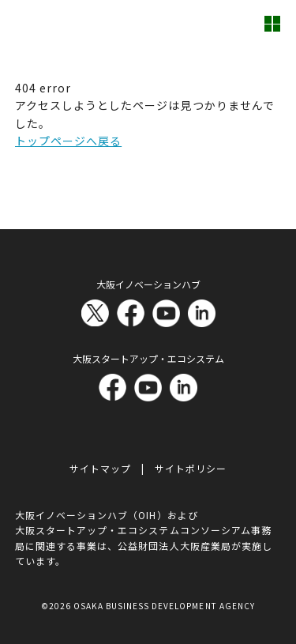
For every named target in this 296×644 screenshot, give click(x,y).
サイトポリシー (191, 468)
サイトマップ (100, 468)
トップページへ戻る (68, 141)
